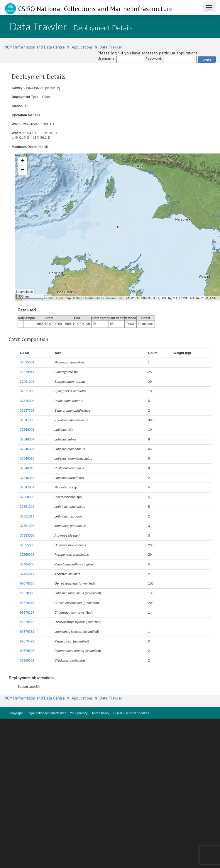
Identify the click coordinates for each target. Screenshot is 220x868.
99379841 (27, 372)
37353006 (27, 535)
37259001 (27, 660)
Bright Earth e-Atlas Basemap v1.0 (101, 298)
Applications (82, 47)
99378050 (27, 583)
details (51, 88)
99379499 (27, 641)
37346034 (27, 478)
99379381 (27, 632)
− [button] (23, 170)
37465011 (27, 574)
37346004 (27, 439)
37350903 (27, 497)
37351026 (27, 526)
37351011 (27, 516)
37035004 (27, 362)
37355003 (27, 545)
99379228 (27, 622)
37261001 (27, 382)
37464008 (27, 564)
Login (207, 59)
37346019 (27, 468)
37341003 (27, 420)
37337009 (27, 410)
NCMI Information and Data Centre (35, 47)
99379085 (27, 603)
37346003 (27, 430)
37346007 (27, 449)
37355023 (27, 555)
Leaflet (49, 298)
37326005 (27, 401)
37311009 (27, 391)
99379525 (27, 651)
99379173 (27, 612)
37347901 (27, 487)
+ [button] (23, 161)
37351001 (27, 507)
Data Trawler (111, 47)
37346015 (27, 458)
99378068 (27, 593)
